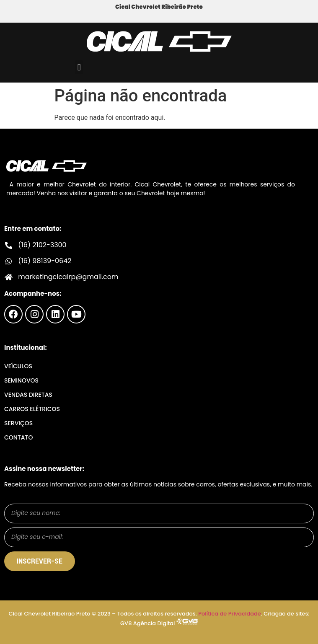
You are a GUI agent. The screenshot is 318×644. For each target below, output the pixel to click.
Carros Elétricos (32, 409)
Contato (18, 437)
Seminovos (21, 380)
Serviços (18, 423)
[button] (79, 67)
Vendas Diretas (28, 395)
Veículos (18, 366)
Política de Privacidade (230, 614)
